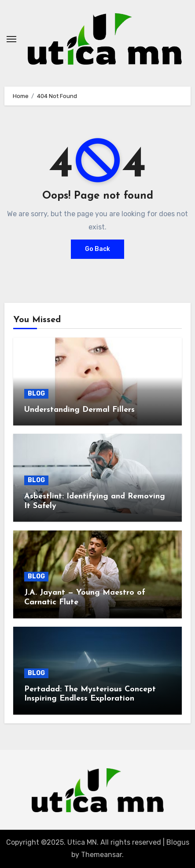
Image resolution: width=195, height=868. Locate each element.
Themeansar (101, 855)
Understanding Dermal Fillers (79, 410)
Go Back (97, 249)
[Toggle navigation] (11, 39)
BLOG (36, 394)
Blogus (178, 842)
